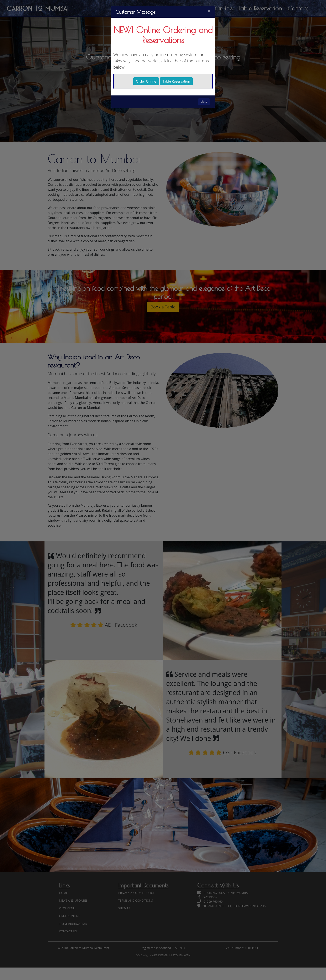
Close (204, 102)
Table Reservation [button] (176, 81)
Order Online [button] (146, 81)
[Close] (209, 11)
